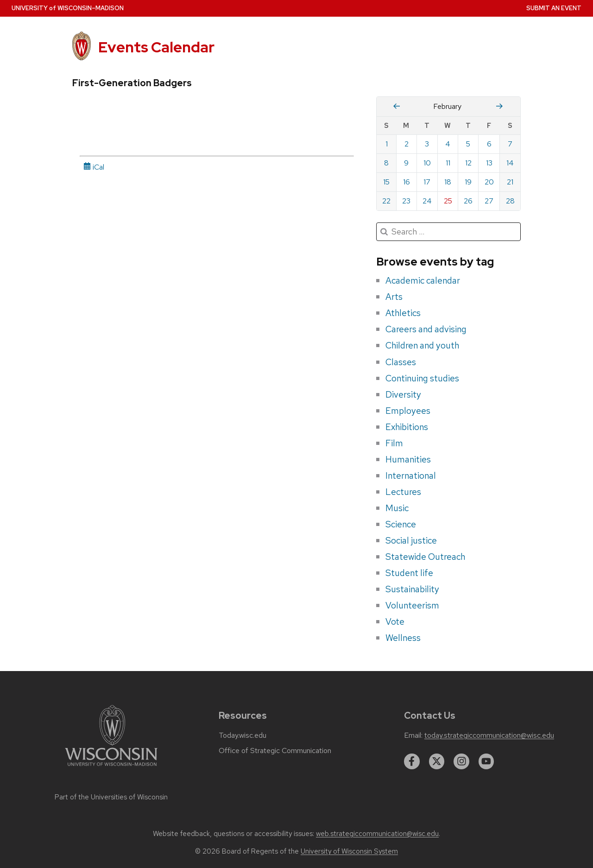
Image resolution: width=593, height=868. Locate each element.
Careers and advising (426, 329)
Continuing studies (422, 378)
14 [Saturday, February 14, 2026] (510, 163)
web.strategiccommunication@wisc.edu (377, 834)
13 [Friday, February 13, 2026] (489, 163)
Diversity (403, 394)
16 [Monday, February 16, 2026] (407, 182)
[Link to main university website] (111, 768)
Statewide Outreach (425, 557)
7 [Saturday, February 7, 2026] (510, 144)
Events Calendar (156, 47)
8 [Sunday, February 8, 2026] (386, 163)
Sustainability (412, 589)
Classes (401, 362)
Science (401, 524)
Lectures (403, 492)
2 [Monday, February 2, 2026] (407, 144)
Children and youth (422, 345)
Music (397, 508)
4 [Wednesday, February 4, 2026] (448, 144)
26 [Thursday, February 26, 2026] (468, 201)
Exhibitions (407, 427)
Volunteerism (412, 605)
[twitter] (437, 761)
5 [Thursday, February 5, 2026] (468, 144)
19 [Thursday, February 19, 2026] (468, 182)
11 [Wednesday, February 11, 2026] (448, 163)
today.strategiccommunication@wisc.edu (489, 735)
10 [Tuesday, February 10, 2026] (427, 163)
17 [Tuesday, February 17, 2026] (427, 182)
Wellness (403, 638)
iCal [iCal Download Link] (94, 167)
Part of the (111, 797)
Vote (395, 621)
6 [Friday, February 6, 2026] (489, 144)
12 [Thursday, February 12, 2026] (468, 163)
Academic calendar (423, 280)
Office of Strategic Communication (275, 751)
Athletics (403, 313)
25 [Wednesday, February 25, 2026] (448, 201)
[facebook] (412, 761)
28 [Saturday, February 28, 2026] (510, 201)
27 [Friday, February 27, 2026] (489, 201)
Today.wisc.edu (243, 735)
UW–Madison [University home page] (68, 8)
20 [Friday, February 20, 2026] (489, 182)
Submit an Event (554, 8)
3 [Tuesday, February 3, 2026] (427, 144)
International (411, 475)
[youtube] (486, 761)
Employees (408, 411)
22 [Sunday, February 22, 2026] (386, 201)
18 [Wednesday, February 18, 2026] (448, 182)
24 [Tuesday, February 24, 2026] (427, 201)
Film (394, 443)
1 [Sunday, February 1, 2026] (387, 144)
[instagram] (461, 761)
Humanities (408, 459)
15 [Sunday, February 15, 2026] (386, 182)
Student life (409, 573)
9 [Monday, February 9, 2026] (406, 163)
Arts (394, 297)
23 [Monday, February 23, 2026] (406, 201)
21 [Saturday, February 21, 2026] (510, 182)
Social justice (411, 540)
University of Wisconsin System (349, 851)
